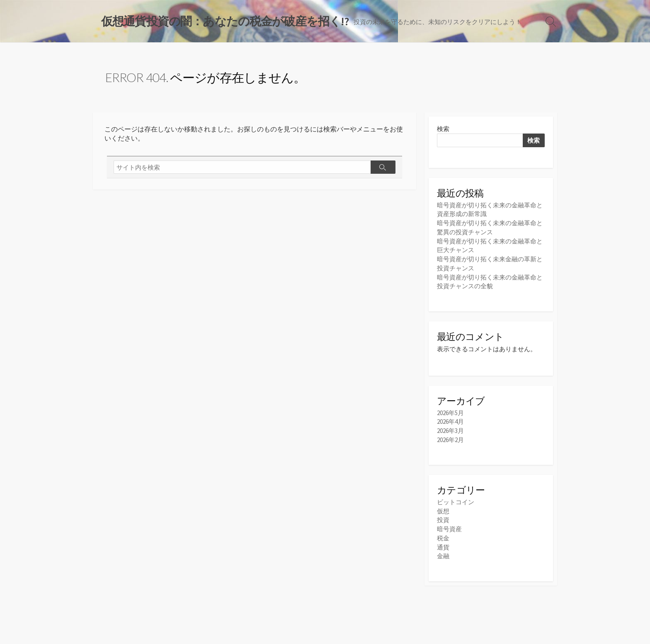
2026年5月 (450, 412)
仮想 (443, 509)
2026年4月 (450, 420)
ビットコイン (456, 500)
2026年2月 (450, 438)
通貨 (443, 544)
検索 (443, 130)
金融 (443, 553)
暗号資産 (449, 526)
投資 (443, 517)
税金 (443, 535)
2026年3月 (450, 429)
